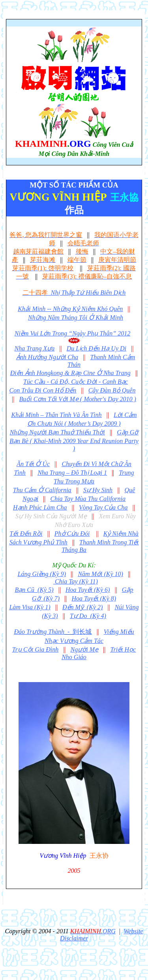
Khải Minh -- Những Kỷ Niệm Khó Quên (70, 309)
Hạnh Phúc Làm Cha (40, 507)
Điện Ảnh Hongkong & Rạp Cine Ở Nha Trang (70, 373)
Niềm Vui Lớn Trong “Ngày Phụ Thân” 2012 (73, 333)
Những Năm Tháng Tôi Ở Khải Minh (76, 318)
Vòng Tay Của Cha (103, 507)
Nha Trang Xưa (35, 348)
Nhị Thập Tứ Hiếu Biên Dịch (74, 293)
